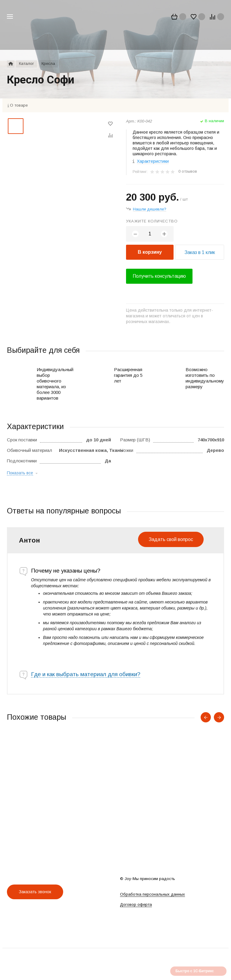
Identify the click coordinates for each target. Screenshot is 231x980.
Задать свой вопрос (171, 539)
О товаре (19, 105)
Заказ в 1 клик (200, 252)
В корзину (150, 252)
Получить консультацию (159, 276)
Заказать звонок (35, 892)
